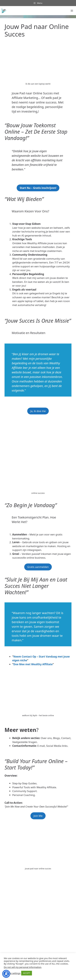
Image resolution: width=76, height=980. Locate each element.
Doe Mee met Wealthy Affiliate (33, 664)
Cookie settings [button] (12, 973)
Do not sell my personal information (23, 967)
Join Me (38, 816)
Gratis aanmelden (38, 567)
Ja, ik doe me (38, 411)
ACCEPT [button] (27, 973)
